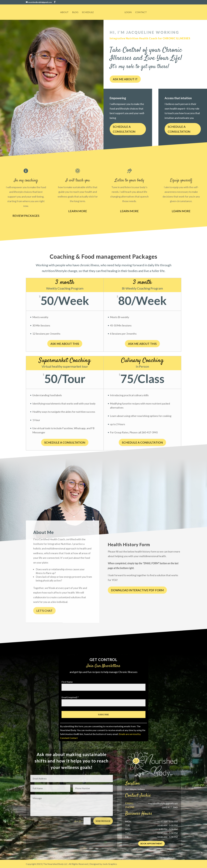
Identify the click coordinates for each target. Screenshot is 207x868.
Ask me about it (125, 79)
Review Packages (26, 216)
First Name (67, 682)
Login (128, 12)
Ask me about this (65, 344)
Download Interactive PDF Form (137, 590)
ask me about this (142, 344)
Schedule (88, 12)
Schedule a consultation (124, 130)
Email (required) (70, 697)
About (64, 12)
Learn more (78, 211)
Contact (141, 12)
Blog (75, 12)
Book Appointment (151, 844)
